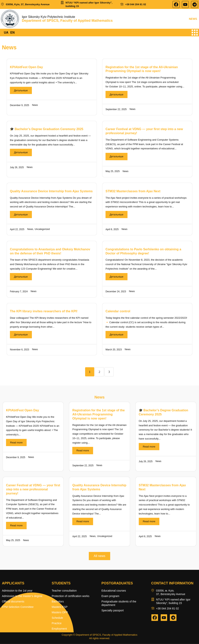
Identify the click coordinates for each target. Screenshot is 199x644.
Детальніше (21, 91)
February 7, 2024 (19, 292)
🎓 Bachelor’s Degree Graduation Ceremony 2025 (47, 130)
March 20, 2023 (114, 350)
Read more (16, 443)
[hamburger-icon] (195, 33)
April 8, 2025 (112, 230)
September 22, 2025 (116, 110)
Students (61, 584)
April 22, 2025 (17, 230)
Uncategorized (42, 230)
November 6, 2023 (20, 350)
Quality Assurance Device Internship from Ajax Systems (51, 192)
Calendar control (118, 312)
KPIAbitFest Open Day (26, 67)
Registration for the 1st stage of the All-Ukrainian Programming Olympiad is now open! (98, 415)
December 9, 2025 (20, 106)
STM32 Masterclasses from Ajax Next (133, 192)
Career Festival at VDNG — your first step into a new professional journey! (33, 490)
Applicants (13, 584)
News (35, 106)
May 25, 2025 (113, 172)
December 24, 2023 (116, 292)
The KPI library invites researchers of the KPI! (44, 312)
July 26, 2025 (17, 168)
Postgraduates (117, 584)
